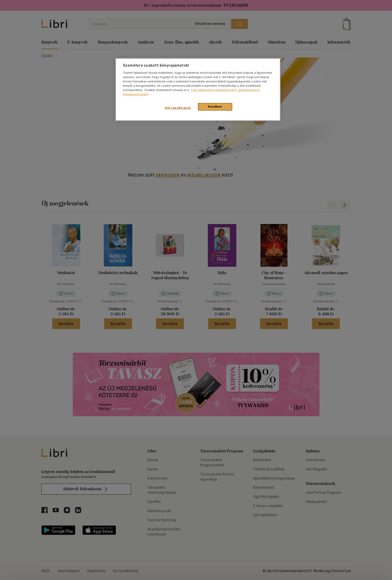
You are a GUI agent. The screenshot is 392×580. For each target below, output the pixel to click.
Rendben (215, 107)
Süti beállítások (178, 108)
